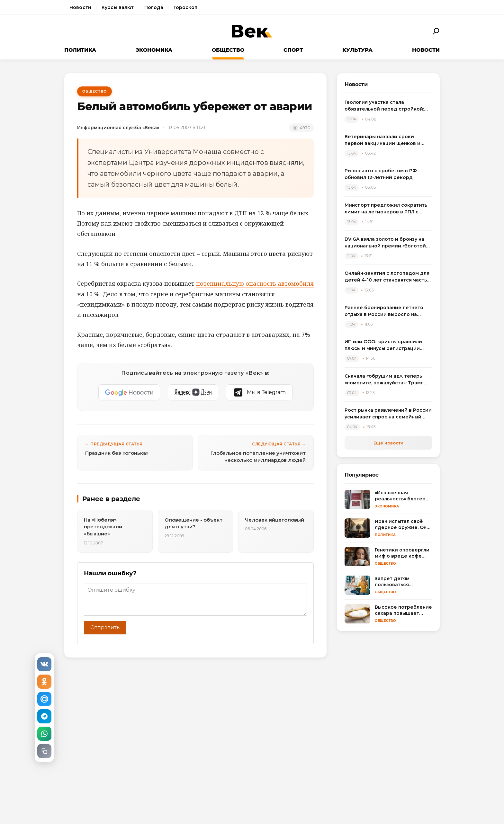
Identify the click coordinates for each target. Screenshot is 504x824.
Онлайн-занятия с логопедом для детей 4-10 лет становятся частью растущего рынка (388, 277)
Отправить (105, 627)
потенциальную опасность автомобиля (255, 283)
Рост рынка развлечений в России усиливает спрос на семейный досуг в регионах (388, 414)
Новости (80, 7)
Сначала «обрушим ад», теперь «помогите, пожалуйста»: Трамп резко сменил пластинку (384, 380)
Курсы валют (118, 7)
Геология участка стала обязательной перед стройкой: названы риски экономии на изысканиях (384, 106)
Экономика (154, 50)
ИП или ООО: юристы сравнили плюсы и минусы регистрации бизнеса (383, 345)
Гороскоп (185, 7)
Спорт (293, 50)
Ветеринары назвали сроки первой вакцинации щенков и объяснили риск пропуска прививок (382, 140)
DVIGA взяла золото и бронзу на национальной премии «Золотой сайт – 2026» (385, 243)
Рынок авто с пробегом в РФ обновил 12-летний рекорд (381, 174)
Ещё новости (388, 443)
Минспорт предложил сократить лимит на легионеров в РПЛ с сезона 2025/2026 (386, 209)
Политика (80, 50)
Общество (228, 50)
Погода (154, 7)
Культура (357, 50)
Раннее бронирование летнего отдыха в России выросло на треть (384, 311)
